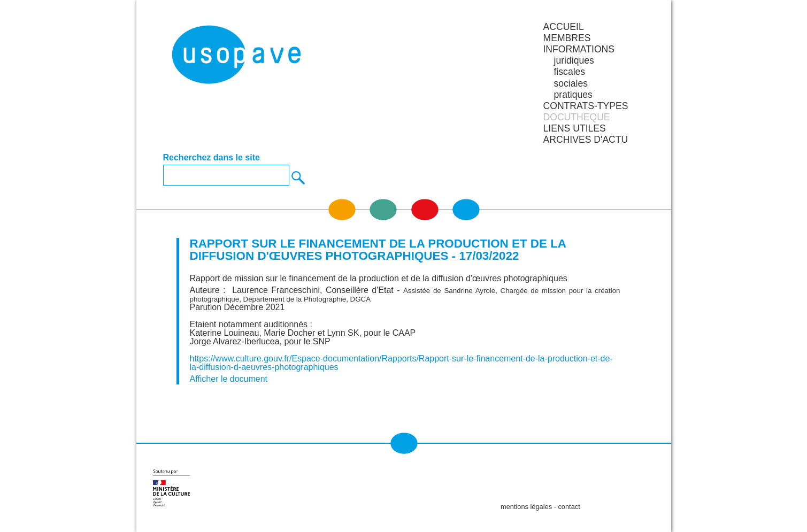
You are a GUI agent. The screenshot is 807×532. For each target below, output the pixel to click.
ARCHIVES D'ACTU (585, 140)
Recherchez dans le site (212, 158)
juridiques (574, 60)
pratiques (573, 95)
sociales (571, 83)
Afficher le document (229, 379)
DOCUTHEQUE (576, 117)
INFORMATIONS (579, 49)
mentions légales (526, 507)
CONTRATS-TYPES (585, 106)
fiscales (569, 72)
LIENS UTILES (574, 128)
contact (569, 507)
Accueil (563, 27)
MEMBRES (567, 38)
